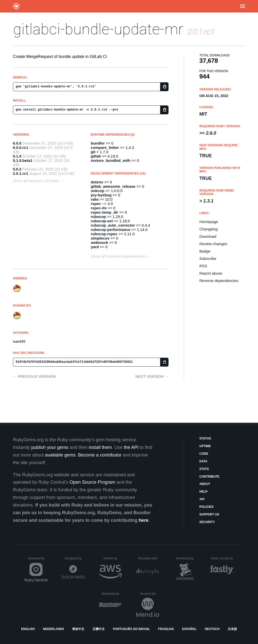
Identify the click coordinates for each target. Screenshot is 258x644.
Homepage (209, 222)
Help (203, 492)
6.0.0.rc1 (21, 147)
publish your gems (50, 447)
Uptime (205, 446)
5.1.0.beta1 (23, 160)
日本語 (232, 629)
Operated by (38, 560)
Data (203, 461)
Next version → (152, 376)
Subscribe (208, 258)
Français (166, 629)
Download (208, 236)
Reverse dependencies (219, 281)
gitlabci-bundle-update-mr (98, 29)
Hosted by (113, 558)
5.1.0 (17, 156)
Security (207, 522)
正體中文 (99, 629)
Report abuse (211, 273)
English (28, 629)
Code (204, 454)
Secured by (149, 594)
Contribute (209, 477)
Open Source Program (93, 482)
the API (131, 447)
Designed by (75, 558)
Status (205, 438)
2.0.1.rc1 (21, 173)
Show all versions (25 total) (36, 181)
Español (189, 629)
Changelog (209, 229)
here (144, 520)
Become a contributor (100, 455)
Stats (204, 469)
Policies (206, 507)
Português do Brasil (132, 629)
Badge (205, 251)
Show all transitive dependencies (118, 256)
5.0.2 (17, 169)
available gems (60, 455)
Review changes (213, 244)
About (205, 484)
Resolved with (148, 558)
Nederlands (54, 629)
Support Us (209, 514)
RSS (203, 266)
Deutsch (212, 629)
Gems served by (222, 558)
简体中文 (78, 629)
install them (100, 447)
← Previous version (34, 376)
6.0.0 (17, 143)
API (202, 499)
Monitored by (186, 558)
